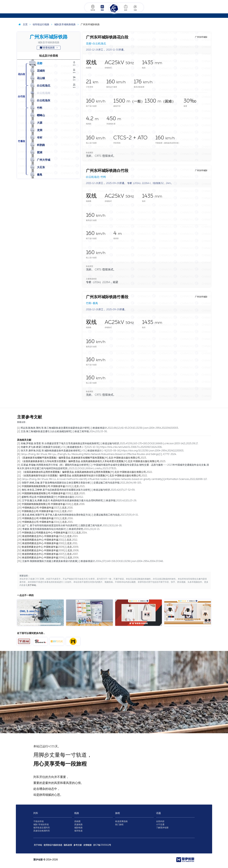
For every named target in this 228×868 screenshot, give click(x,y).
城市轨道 (78, 831)
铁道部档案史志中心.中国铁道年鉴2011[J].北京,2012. (50, 540)
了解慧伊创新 (162, 828)
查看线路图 (49, 48)
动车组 (93, 8)
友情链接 (87, 845)
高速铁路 (78, 825)
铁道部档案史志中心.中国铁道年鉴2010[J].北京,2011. (50, 543)
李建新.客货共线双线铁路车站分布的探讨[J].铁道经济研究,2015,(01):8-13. (61, 529)
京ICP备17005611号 (102, 845)
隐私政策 (68, 845)
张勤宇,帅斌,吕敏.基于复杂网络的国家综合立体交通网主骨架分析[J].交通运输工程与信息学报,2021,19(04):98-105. (82, 483)
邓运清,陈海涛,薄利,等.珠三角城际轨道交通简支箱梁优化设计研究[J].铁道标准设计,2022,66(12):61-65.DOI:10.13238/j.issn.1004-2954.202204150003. (100, 428)
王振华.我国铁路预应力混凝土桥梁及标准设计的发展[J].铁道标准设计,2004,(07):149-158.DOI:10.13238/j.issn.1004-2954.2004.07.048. (93, 561)
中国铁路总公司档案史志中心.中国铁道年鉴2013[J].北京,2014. (55, 533)
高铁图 (77, 821)
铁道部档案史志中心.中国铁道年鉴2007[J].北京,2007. (50, 554)
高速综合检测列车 (42, 831)
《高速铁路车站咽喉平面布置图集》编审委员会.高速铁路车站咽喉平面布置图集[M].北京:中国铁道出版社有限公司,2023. (84, 458)
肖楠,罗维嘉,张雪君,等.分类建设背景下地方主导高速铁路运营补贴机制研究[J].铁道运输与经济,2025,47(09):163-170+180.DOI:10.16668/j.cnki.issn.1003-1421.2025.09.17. (109, 443)
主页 (22, 24)
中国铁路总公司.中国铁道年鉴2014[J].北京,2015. (48, 522)
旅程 (126, 8)
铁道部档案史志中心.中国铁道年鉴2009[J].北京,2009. (50, 547)
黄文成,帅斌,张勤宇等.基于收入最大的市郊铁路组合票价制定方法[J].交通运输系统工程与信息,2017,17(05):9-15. (80, 515)
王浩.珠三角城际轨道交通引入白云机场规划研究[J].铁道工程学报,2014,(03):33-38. (64, 431)
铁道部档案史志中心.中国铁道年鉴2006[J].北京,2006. (51, 558)
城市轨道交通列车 (42, 828)
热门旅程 (119, 825)
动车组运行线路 (39, 24)
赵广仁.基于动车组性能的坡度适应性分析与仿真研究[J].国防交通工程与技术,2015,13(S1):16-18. (72, 525)
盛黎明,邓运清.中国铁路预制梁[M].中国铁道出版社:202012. (53, 497)
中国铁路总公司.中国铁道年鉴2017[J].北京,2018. (48, 508)
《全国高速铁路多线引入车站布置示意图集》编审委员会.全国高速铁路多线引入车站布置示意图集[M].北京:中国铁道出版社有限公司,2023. (93, 461)
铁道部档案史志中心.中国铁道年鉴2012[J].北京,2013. (50, 536)
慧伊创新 (38, 860)
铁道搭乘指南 (121, 821)
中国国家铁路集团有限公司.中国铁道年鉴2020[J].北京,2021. (54, 486)
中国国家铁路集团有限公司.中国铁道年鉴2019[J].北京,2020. (54, 493)
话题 (135, 8)
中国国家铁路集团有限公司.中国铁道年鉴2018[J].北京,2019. (53, 504)
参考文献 (78, 845)
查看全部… (22, 422)
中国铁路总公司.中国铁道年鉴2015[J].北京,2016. (48, 518)
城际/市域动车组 (41, 825)
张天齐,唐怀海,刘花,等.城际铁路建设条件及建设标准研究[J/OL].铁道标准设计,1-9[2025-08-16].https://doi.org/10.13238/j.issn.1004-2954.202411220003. (102, 451)
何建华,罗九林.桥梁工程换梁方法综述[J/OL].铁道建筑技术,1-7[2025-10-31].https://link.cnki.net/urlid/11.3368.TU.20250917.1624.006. (92, 447)
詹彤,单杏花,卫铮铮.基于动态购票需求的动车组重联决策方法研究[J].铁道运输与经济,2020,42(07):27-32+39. (78, 490)
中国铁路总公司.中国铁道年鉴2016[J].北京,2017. (47, 511)
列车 (36, 813)
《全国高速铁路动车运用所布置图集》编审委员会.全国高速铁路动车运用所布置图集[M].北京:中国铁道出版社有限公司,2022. (87, 472)
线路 (102, 8)
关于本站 (32, 585)
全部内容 (160, 821)
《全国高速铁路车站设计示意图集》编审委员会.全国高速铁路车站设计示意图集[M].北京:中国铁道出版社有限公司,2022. (84, 476)
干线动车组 (39, 821)
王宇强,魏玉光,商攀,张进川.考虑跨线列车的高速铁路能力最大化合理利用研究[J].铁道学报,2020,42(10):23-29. (79, 500)
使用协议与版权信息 (53, 845)
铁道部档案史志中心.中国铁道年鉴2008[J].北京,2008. (51, 550)
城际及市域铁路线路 (63, 24)
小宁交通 (160, 825)
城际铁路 (78, 828)
